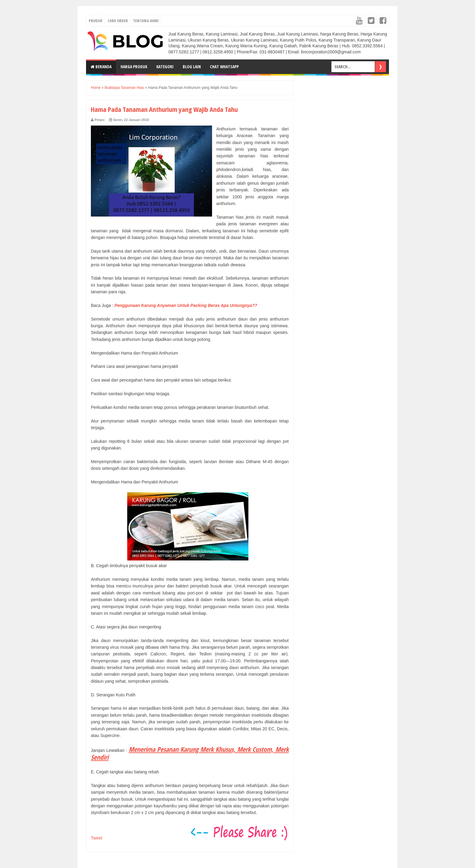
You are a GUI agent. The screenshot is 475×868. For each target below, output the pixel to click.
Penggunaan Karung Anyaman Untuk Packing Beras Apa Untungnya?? (186, 305)
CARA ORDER (118, 21)
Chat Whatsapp (224, 67)
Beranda (101, 67)
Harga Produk (134, 67)
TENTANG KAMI (146, 21)
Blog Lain (192, 67)
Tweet (96, 838)
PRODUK (96, 21)
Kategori (165, 67)
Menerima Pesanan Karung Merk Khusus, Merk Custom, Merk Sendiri (190, 753)
